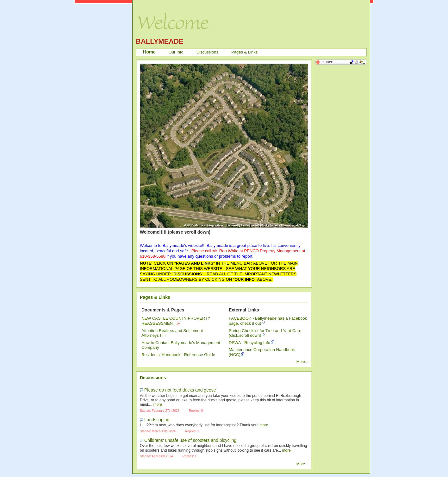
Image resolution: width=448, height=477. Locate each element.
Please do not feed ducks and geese (180, 390)
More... (302, 362)
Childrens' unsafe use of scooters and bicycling (190, 440)
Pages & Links (244, 52)
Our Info (176, 52)
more (158, 405)
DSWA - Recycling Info (249, 343)
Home (149, 52)
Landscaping (157, 420)
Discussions (207, 52)
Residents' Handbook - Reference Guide (178, 355)
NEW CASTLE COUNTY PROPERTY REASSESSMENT (176, 321)
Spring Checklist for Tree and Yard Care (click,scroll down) (265, 333)
